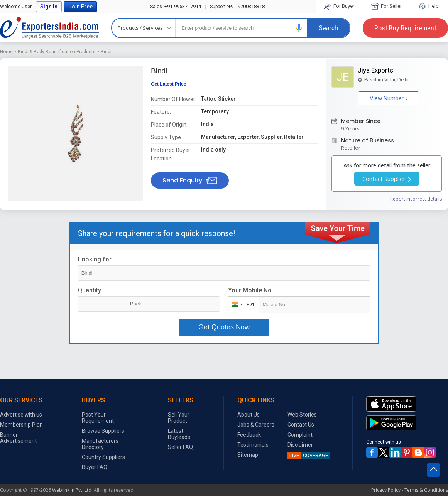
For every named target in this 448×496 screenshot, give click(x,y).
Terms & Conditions (426, 490)
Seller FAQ (180, 447)
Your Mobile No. (251, 290)
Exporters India (49, 28)
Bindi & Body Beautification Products (57, 52)
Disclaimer (300, 445)
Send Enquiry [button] (190, 180)
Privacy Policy (386, 490)
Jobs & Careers (256, 425)
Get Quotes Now (224, 327)
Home (6, 52)
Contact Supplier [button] (387, 179)
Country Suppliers (103, 457)
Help (429, 6)
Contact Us (301, 425)
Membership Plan (21, 425)
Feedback (249, 435)
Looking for (95, 259)
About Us (249, 415)
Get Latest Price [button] (168, 84)
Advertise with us (21, 415)
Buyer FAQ (95, 467)
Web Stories (302, 415)
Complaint (300, 435)
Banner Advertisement (18, 438)
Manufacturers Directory (100, 444)
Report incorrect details (416, 199)
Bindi (106, 52)
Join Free (80, 7)
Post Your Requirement (98, 418)
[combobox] (242, 305)
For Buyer (340, 6)
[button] (299, 28)
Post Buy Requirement (405, 28)
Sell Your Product (179, 418)
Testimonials (253, 445)
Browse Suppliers (103, 431)
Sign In (49, 7)
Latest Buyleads (179, 434)
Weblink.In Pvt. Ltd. (72, 490)
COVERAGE (308, 455)
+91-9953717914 (176, 6)
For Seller (387, 6)
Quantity (90, 290)
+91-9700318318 (237, 6)
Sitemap (248, 455)
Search (328, 28)
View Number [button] (389, 98)
